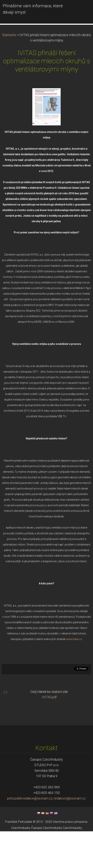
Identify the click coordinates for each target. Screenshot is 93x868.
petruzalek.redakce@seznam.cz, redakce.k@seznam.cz (46, 835)
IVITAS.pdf (49, 734)
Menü (83, 8)
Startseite (9, 72)
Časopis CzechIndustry (47, 865)
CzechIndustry (21, 865)
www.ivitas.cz (74, 676)
